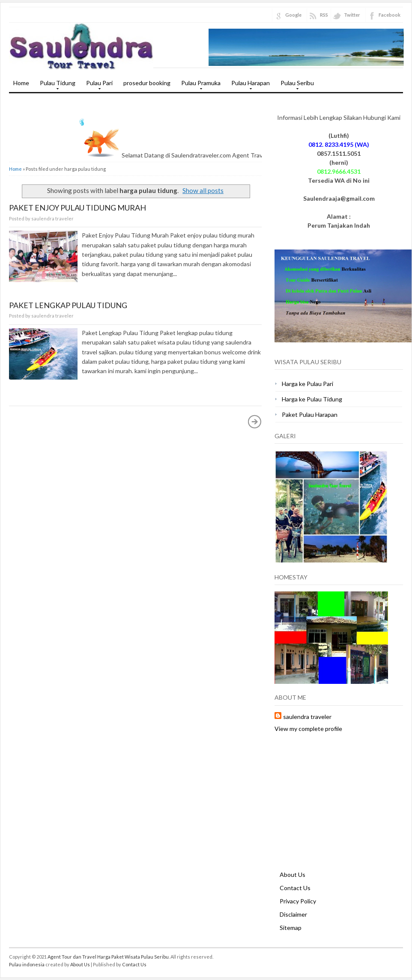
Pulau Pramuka (199, 86)
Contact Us (295, 888)
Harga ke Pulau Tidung (312, 399)
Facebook (390, 15)
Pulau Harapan (248, 86)
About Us (293, 875)
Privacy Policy (298, 901)
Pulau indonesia (27, 964)
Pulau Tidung (55, 86)
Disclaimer (293, 914)
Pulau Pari (97, 86)
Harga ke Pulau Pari (308, 384)
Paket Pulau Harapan (310, 414)
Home (21, 83)
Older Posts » (255, 422)
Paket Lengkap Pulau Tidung (68, 305)
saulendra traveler (307, 717)
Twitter (352, 15)
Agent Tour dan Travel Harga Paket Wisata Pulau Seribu (108, 957)
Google (293, 15)
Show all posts (203, 190)
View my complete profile (308, 729)
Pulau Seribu (295, 86)
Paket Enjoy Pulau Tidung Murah (78, 208)
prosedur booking (147, 83)
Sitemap (291, 928)
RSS (324, 15)
